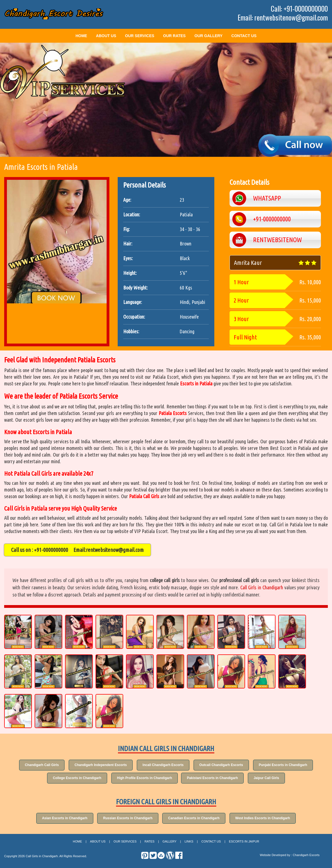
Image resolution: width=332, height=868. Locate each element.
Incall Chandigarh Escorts (163, 765)
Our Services (140, 36)
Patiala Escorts (173, 413)
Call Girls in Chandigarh (262, 587)
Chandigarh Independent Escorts (98, 765)
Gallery (170, 843)
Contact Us (244, 36)
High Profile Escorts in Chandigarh (143, 779)
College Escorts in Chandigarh (74, 779)
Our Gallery (208, 36)
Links (189, 843)
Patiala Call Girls (144, 496)
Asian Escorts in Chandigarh (61, 819)
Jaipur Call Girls (270, 779)
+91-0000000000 (51, 550)
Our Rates (174, 36)
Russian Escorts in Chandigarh (127, 819)
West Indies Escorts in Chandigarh (266, 819)
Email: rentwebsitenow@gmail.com (283, 17)
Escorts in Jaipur (244, 843)
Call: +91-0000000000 (299, 9)
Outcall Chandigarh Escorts (223, 765)
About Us (106, 36)
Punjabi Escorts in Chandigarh (288, 765)
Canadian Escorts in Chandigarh (195, 819)
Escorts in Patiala (196, 383)
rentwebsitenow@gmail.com (115, 550)
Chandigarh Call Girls (37, 765)
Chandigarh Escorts (306, 857)
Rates (150, 843)
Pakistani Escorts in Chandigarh (213, 779)
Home (81, 36)
